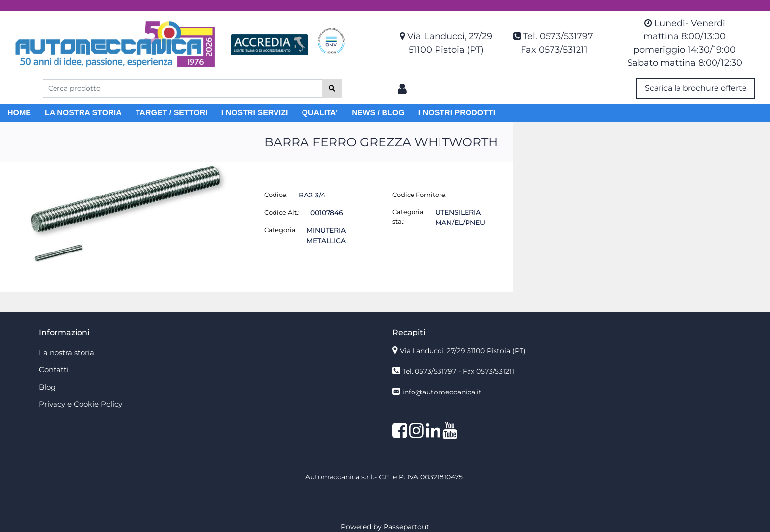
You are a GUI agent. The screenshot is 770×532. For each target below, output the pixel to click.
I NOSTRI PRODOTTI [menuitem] (457, 113)
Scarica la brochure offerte (696, 88)
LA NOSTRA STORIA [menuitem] (83, 113)
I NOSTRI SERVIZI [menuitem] (255, 113)
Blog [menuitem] (47, 387)
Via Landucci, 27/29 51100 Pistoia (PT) (463, 351)
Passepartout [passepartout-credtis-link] (406, 527)
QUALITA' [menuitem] (320, 113)
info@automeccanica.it (442, 392)
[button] (332, 88)
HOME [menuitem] (19, 113)
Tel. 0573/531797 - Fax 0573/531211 (458, 371)
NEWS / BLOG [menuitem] (378, 113)
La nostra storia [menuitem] (67, 352)
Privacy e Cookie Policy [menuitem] (81, 404)
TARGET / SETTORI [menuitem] (172, 113)
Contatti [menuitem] (54, 370)
